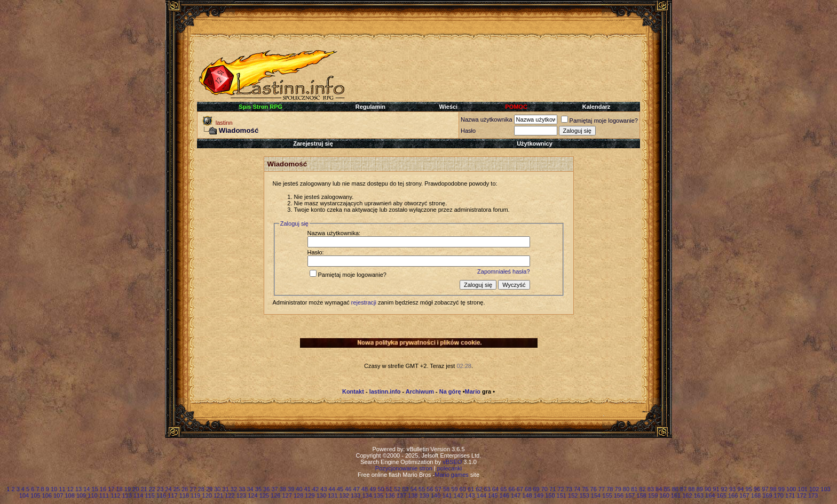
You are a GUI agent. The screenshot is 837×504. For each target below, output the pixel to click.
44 (332, 489)
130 (321, 495)
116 (161, 495)
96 (757, 489)
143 (470, 495)
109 (81, 495)
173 (813, 495)
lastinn (224, 123)
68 (528, 489)
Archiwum (420, 391)
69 (536, 489)
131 (333, 495)
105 (35, 495)
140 (436, 495)
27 (193, 489)
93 (732, 489)
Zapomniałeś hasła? (503, 271)
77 (602, 489)
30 (217, 489)
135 (378, 495)
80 (626, 489)
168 (756, 495)
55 (422, 489)
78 (610, 489)
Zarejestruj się (313, 143)
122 (230, 495)
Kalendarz (597, 107)
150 (550, 495)
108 (69, 495)
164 (710, 495)
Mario (473, 391)
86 (675, 489)
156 (619, 495)
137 (401, 495)
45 (340, 489)
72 (560, 489)
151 (562, 495)
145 (493, 495)
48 (365, 489)
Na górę (450, 391)
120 (207, 495)
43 (323, 489)
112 (115, 495)
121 (218, 495)
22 (152, 489)
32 (234, 489)
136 (390, 495)
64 (495, 489)
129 (310, 495)
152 (573, 495)
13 (78, 489)
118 (184, 495)
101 (803, 489)
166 (733, 495)
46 (348, 489)
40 (299, 489)
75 (585, 489)
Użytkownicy (535, 143)
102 (814, 489)
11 (62, 489)
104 (24, 495)
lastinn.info (385, 391)
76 (594, 489)
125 (264, 495)
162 (687, 495)
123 (241, 495)
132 (344, 495)
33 (242, 489)
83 (651, 489)
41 (307, 489)
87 (683, 489)
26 (185, 489)
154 (596, 495)
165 (722, 495)
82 (642, 489)
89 (700, 489)
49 (373, 489)
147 (516, 495)
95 (749, 489)
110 (92, 495)
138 (413, 495)
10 (54, 489)
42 (315, 489)
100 (791, 489)
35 (258, 489)
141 (447, 495)
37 (274, 489)
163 (699, 495)
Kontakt (353, 391)
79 (618, 489)
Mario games (452, 475)
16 (103, 489)
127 (287, 495)
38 (283, 489)
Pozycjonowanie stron (404, 468)
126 (275, 495)
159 (653, 495)
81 (634, 489)
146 (504, 495)
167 (744, 495)
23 (160, 489)
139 (424, 495)
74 (577, 489)
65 (503, 489)
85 (667, 489)
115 (149, 495)
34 (250, 489)
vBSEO (452, 462)
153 (584, 495)
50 (381, 489)
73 (569, 489)
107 (58, 495)
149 (539, 495)
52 (397, 489)
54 (414, 489)
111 (104, 495)
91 (716, 489)
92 (724, 489)
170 (779, 495)
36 (266, 489)
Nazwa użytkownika (487, 119)
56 (430, 489)
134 (367, 495)
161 (676, 495)
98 (773, 489)
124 (252, 495)
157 (630, 495)
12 (70, 489)
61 (471, 489)
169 (767, 495)
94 (740, 489)
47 (357, 489)
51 (389, 489)
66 (511, 489)
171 (790, 495)
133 (356, 495)
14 (86, 489)
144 (481, 495)
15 (95, 489)
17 (111, 489)
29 (209, 489)
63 (487, 489)
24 (168, 489)
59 (454, 489)
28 (201, 489)
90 (708, 489)
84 (659, 489)
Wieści (448, 107)
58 (446, 489)
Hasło (468, 131)
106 (47, 495)
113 (127, 495)
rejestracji (364, 302)
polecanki (449, 468)
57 (438, 489)
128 (298, 495)
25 (177, 489)
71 (552, 489)
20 (136, 489)
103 (825, 489)
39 (291, 489)
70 (544, 489)
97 (765, 489)
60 (463, 489)
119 (195, 495)
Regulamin (370, 107)
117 (172, 495)
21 (144, 489)
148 (527, 495)
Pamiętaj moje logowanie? (599, 121)
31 (226, 489)
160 (664, 495)
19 (128, 489)
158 (642, 495)
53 (405, 489)
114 (138, 495)
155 (607, 495)
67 (520, 489)
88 (691, 489)
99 (781, 489)
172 (801, 495)
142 (459, 495)
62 (479, 489)
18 (119, 489)
